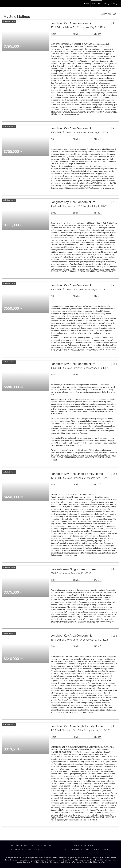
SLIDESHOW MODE (109, 14)
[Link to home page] (3, 3)
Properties (96, 4)
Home (87, 4)
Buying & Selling (110, 4)
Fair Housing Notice (103, 850)
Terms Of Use (81, 846)
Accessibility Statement (78, 850)
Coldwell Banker (20, 846)
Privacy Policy (97, 846)
